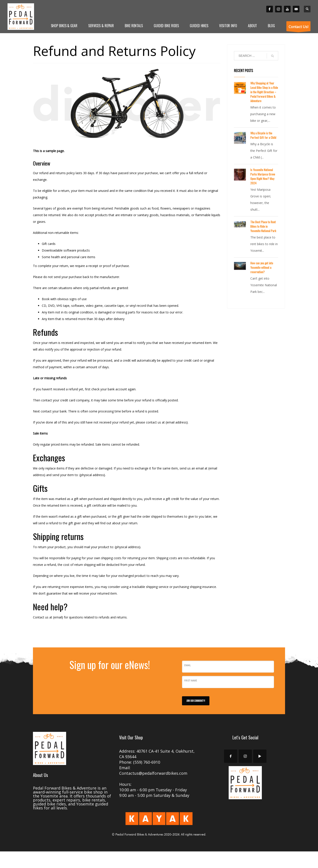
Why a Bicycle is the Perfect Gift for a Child (263, 135)
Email (187, 665)
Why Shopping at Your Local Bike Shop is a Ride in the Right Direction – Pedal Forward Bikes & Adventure (264, 92)
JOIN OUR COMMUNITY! (196, 701)
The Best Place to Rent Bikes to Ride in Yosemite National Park (263, 226)
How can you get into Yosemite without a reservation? (262, 267)
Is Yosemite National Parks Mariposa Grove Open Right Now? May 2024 (263, 176)
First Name (191, 681)
